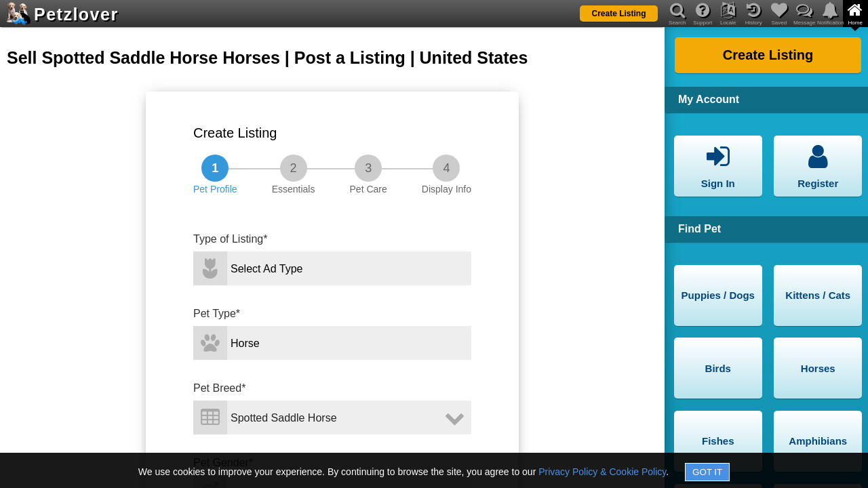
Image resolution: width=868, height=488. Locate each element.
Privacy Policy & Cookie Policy (602, 472)
